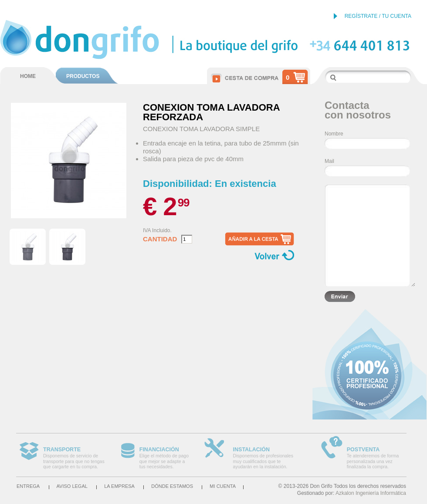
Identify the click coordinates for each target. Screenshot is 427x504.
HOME (28, 76)
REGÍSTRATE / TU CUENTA (378, 16)
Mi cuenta (223, 486)
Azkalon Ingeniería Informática (371, 493)
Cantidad (160, 239)
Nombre (334, 134)
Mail (329, 161)
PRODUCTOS (83, 76)
